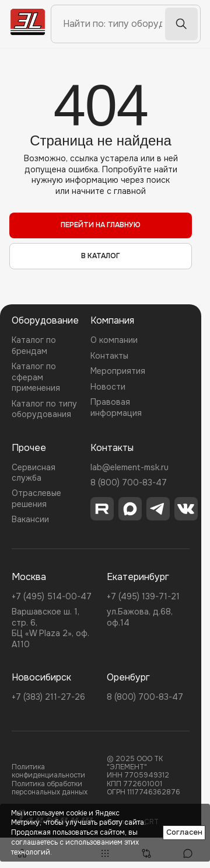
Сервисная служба (34, 473)
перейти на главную (101, 225)
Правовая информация (116, 407)
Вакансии (30, 519)
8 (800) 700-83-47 (129, 482)
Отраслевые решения (36, 498)
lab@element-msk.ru (129, 467)
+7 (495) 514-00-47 (52, 596)
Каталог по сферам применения (36, 377)
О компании (114, 340)
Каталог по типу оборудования (44, 409)
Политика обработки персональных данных (50, 788)
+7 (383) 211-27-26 (48, 697)
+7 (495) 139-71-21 (143, 596)
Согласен (184, 832)
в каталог (101, 256)
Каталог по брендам (34, 345)
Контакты (109, 356)
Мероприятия (118, 371)
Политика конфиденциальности (48, 771)
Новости (108, 387)
